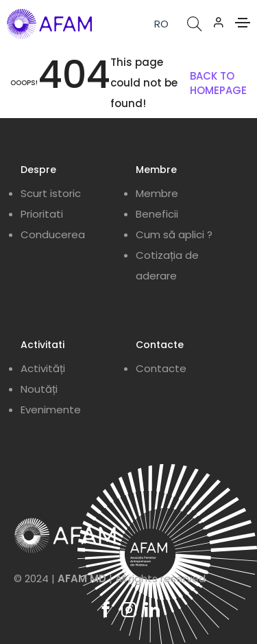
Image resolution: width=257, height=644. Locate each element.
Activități (43, 368)
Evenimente (51, 410)
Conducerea (53, 234)
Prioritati (42, 214)
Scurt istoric (51, 193)
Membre (157, 193)
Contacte (161, 368)
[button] (219, 22)
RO (161, 24)
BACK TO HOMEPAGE (218, 83)
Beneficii (157, 214)
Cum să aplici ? (174, 234)
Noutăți (39, 389)
